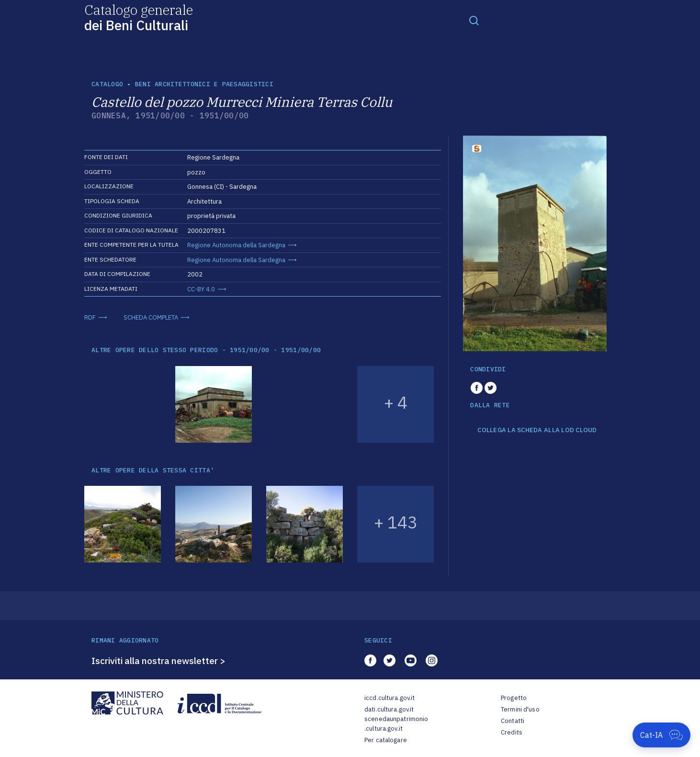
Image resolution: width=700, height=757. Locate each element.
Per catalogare (386, 740)
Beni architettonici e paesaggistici (204, 84)
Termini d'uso (520, 709)
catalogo (107, 84)
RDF (90, 317)
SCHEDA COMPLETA (151, 317)
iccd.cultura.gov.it (390, 698)
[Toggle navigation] (474, 20)
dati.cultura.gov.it (389, 709)
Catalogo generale (139, 17)
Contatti (513, 721)
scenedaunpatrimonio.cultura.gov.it (396, 724)
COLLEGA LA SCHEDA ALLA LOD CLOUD (537, 430)
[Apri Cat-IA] (661, 735)
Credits (512, 732)
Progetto (514, 698)
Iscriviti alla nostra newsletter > (158, 661)
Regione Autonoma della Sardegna (236, 245)
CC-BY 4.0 (201, 289)
